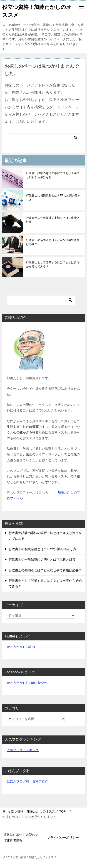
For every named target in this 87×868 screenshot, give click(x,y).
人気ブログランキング (23, 750)
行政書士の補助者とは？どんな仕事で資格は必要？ (53, 242)
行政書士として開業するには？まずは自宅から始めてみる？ (53, 264)
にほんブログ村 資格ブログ (27, 781)
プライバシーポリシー (63, 838)
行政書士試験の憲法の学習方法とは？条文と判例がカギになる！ (53, 175)
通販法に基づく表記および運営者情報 (21, 838)
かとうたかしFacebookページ (28, 683)
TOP (37, 811)
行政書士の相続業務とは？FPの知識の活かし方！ (53, 198)
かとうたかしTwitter (21, 647)
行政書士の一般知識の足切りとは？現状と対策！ (53, 220)
